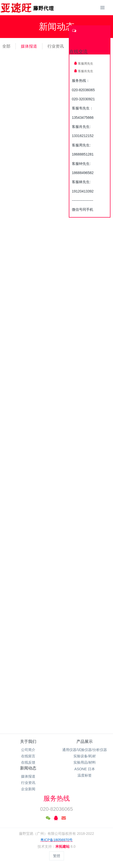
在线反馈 (28, 762)
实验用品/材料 (85, 762)
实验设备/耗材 (85, 756)
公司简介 (28, 750)
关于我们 (28, 741)
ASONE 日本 (85, 769)
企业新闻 (28, 789)
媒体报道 (29, 46)
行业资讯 (56, 46)
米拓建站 (63, 846)
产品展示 (85, 741)
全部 (6, 46)
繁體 (57, 856)
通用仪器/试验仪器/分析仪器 (85, 750)
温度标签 (85, 775)
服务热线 (57, 798)
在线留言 (28, 756)
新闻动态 (28, 768)
